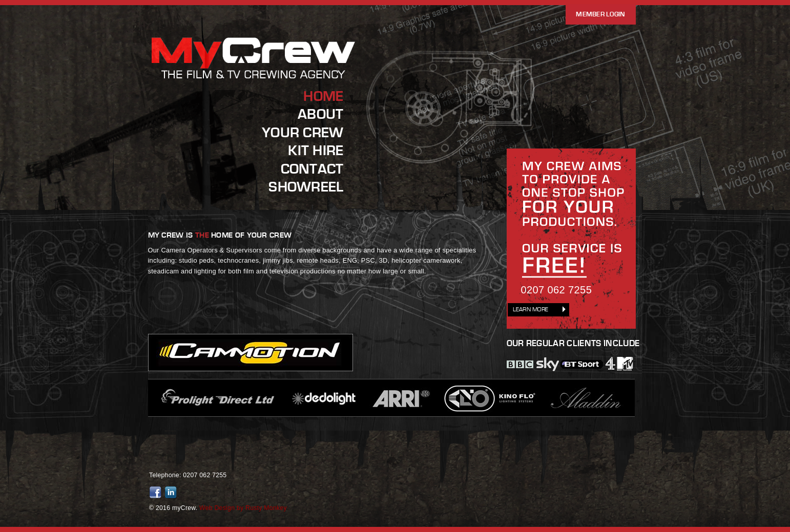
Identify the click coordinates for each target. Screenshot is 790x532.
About (320, 114)
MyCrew (254, 78)
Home (323, 96)
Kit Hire (316, 151)
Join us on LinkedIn (172, 493)
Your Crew (303, 133)
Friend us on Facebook (157, 493)
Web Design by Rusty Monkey (243, 508)
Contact (312, 169)
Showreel (306, 187)
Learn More (531, 310)
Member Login (600, 14)
